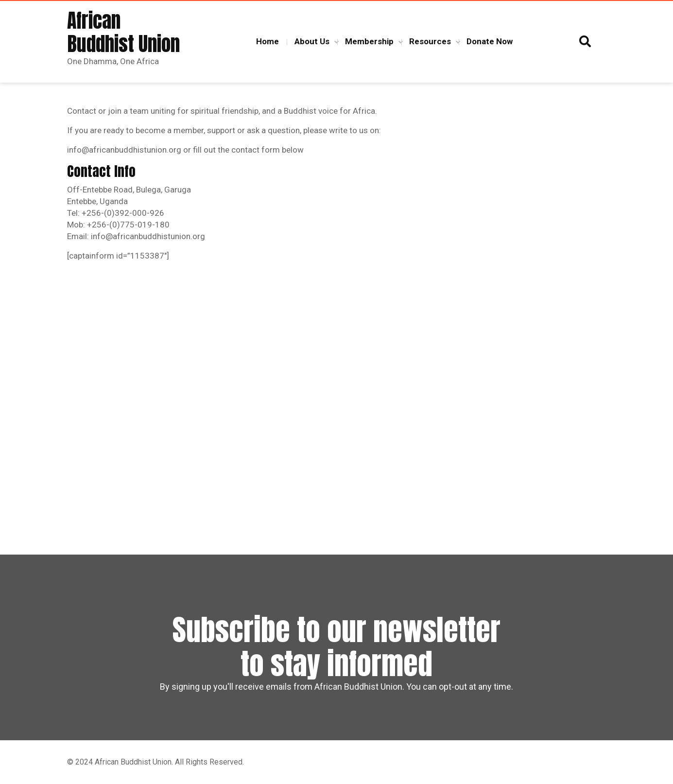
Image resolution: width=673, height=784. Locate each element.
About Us (312, 41)
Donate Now (490, 41)
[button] (585, 42)
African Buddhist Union (123, 32)
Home (267, 41)
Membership (369, 41)
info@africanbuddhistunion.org (124, 150)
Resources (430, 41)
